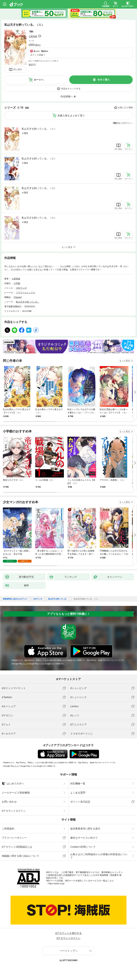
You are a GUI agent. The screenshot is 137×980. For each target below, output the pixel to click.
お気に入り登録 (125, 108)
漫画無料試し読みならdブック (15, 599)
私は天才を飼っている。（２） (39, 159)
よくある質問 (78, 793)
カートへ (39, 80)
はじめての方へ (13, 784)
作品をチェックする (71, 89)
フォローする (40, 36)
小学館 (17, 283)
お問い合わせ (9, 802)
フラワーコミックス (26, 293)
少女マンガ (21, 288)
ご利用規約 (8, 829)
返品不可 (32, 64)
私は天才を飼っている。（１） (39, 129)
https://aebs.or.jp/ (56, 884)
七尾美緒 (33, 36)
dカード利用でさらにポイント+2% (42, 61)
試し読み (18, 69)
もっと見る (125, 361)
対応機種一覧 (78, 784)
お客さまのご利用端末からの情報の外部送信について (99, 856)
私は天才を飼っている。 (28, 302)
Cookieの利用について (83, 847)
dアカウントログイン (14, 811)
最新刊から (127, 123)
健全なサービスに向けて (84, 838)
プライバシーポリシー (14, 838)
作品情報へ (67, 96)
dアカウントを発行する (68, 933)
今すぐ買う (104, 80)
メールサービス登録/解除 (16, 793)
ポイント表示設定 (80, 802)
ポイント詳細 (37, 55)
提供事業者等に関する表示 (85, 829)
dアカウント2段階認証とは (17, 847)
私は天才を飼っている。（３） (39, 188)
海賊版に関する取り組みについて (21, 856)
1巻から (117, 123)
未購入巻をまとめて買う (71, 116)
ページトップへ (68, 951)
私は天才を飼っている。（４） (39, 218)
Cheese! (18, 297)
